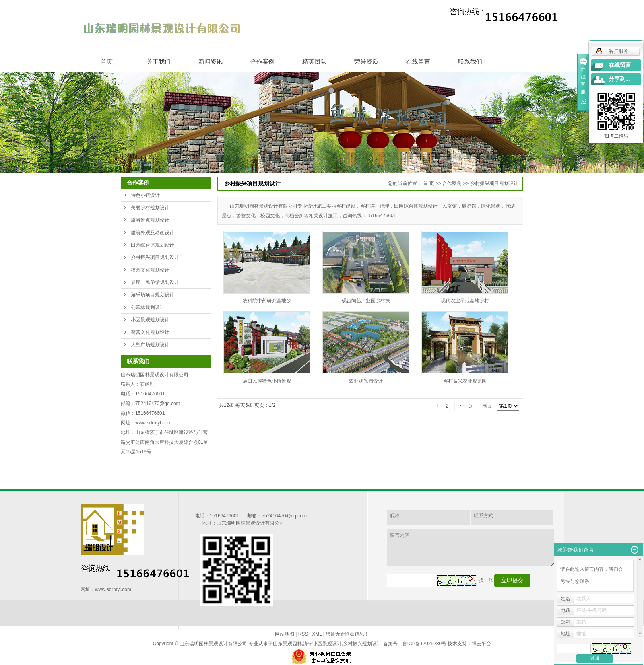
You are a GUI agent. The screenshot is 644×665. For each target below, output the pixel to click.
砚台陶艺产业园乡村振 (366, 301)
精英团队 (314, 61)
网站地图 (285, 634)
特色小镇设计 (145, 195)
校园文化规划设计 (150, 270)
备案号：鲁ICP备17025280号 (415, 644)
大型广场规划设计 (150, 345)
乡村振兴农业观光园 (465, 381)
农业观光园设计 (366, 381)
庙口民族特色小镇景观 (267, 381)
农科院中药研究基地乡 (267, 301)
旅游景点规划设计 (150, 220)
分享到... (619, 79)
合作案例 (262, 61)
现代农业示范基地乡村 (465, 301)
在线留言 (418, 61)
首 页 (428, 183)
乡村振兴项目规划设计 (155, 257)
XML (317, 634)
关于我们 (159, 61)
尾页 (487, 406)
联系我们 (470, 61)
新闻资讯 (211, 61)
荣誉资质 (366, 61)
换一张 (486, 580)
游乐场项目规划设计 (153, 295)
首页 (107, 61)
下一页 (465, 406)
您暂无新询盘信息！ (347, 634)
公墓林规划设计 (148, 307)
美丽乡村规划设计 (150, 208)
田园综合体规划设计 (153, 245)
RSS (303, 634)
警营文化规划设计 (150, 332)
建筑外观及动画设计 (153, 233)
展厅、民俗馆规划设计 (155, 282)
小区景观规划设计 (150, 320)
